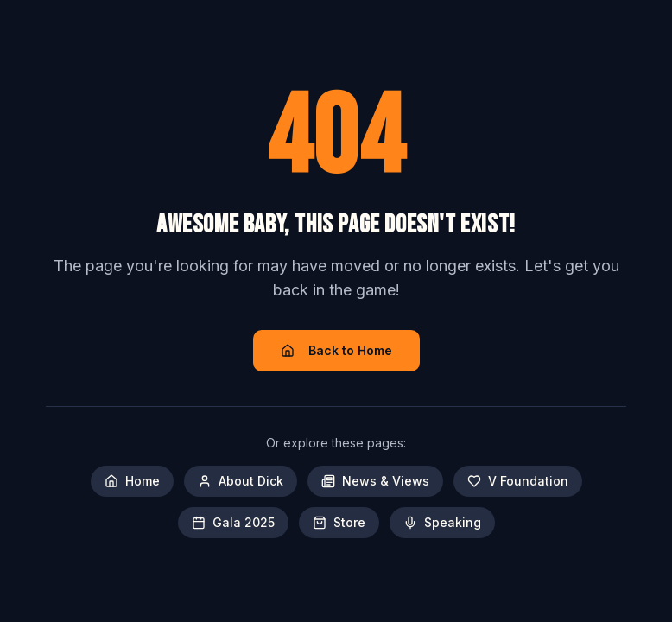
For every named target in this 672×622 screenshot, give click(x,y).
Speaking (442, 522)
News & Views (375, 481)
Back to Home (336, 350)
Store (339, 522)
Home (132, 481)
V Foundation (518, 481)
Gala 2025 (233, 522)
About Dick (241, 481)
